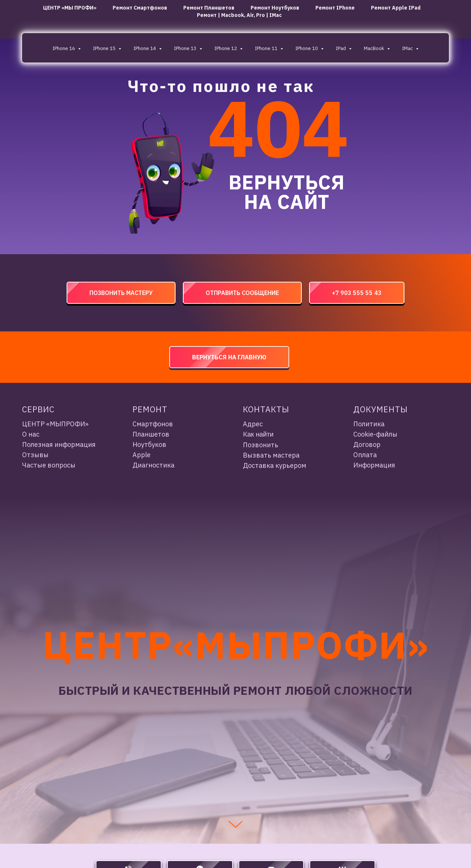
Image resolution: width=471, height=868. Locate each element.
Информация (374, 465)
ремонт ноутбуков (275, 8)
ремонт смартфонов (140, 8)
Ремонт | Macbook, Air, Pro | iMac (239, 15)
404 (278, 128)
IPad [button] (341, 48)
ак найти (260, 434)
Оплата (365, 455)
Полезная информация (59, 444)
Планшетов (151, 434)
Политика (369, 424)
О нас (31, 434)
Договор (367, 444)
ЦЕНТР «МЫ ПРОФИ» (70, 8)
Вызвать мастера (271, 455)
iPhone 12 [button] (226, 48)
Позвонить (261, 445)
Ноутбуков (149, 444)
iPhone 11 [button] (267, 48)
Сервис (38, 409)
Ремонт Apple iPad (396, 8)
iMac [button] (408, 48)
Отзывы (35, 455)
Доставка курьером (275, 465)
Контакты (266, 409)
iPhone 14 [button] (145, 48)
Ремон (147, 409)
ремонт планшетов (209, 8)
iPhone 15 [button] (105, 48)
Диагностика (153, 465)
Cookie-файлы (375, 434)
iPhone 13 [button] (186, 48)
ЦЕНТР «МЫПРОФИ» (55, 424)
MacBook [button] (375, 48)
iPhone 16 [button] (64, 48)
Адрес (253, 424)
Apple (141, 455)
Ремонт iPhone (335, 8)
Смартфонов (153, 424)
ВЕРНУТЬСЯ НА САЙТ (286, 192)
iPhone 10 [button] (307, 48)
